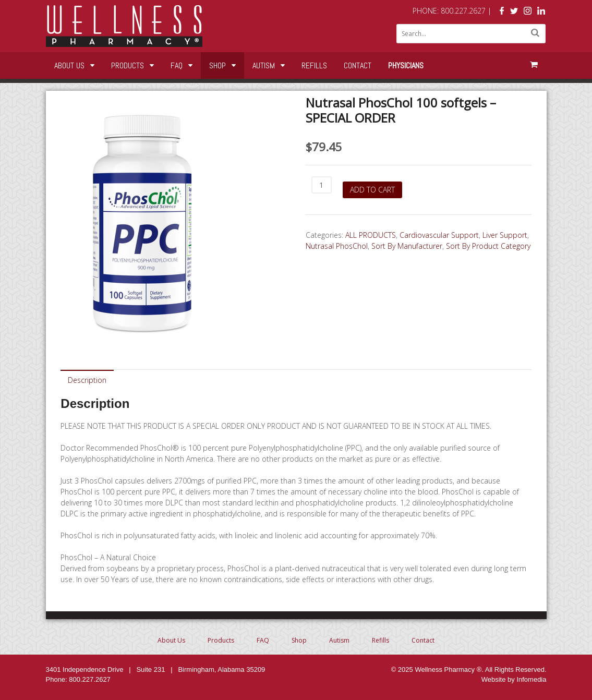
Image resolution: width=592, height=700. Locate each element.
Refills (314, 65)
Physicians (406, 65)
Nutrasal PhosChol (337, 246)
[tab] (87, 379)
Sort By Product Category (488, 246)
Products (128, 65)
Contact (358, 65)
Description (87, 380)
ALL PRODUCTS (371, 235)
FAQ (177, 65)
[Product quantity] (322, 185)
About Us (69, 65)
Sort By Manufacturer (407, 246)
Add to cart (372, 190)
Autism (264, 65)
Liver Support (505, 235)
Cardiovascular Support (439, 235)
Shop (218, 65)
